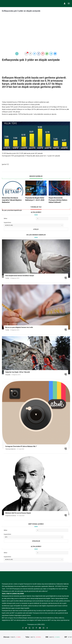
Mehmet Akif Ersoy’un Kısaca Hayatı (18, 513)
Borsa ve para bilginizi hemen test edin (19, 327)
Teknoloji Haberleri (11, 449)
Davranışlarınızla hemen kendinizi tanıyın (20, 276)
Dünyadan (8, 375)
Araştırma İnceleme (11, 516)
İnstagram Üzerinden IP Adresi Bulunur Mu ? (21, 446)
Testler (7, 278)
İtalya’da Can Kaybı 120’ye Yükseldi (18, 372)
